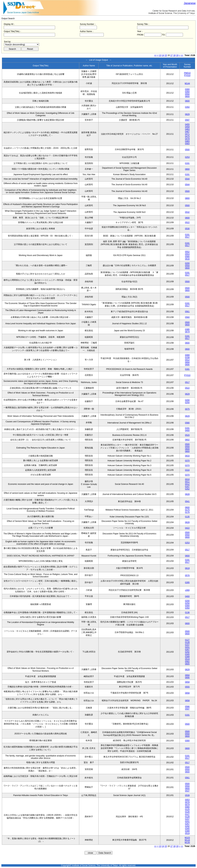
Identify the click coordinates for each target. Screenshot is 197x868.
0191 (187, 163)
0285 (187, 582)
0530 (187, 229)
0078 (187, 802)
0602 (187, 440)
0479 (187, 139)
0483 (187, 141)
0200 (187, 263)
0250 (187, 403)
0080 (187, 807)
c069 (187, 590)
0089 (187, 355)
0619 (187, 568)
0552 (187, 252)
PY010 (187, 75)
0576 (187, 575)
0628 (187, 494)
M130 (187, 842)
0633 (187, 456)
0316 (187, 470)
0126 (187, 812)
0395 (187, 329)
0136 (187, 612)
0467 (187, 132)
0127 (187, 640)
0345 (187, 654)
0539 (187, 795)
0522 (187, 222)
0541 (187, 501)
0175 (187, 510)
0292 (187, 652)
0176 (187, 512)
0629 (187, 114)
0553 (187, 254)
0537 (187, 791)
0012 (187, 484)
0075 (187, 409)
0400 (187, 430)
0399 (187, 657)
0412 (187, 360)
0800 (187, 169)
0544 (187, 179)
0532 (187, 212)
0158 (187, 357)
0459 (187, 127)
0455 (187, 124)
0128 (187, 642)
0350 (187, 92)
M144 (187, 83)
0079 (187, 805)
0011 (187, 482)
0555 (187, 687)
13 (160, 55)
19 (177, 55)
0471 (187, 134)
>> (182, 55)
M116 (187, 840)
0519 (187, 659)
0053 (187, 800)
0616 (187, 259)
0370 (187, 461)
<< (155, 55)
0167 (187, 487)
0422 (187, 528)
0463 (187, 129)
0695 (187, 365)
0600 (187, 96)
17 (171, 55)
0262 (187, 489)
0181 (187, 369)
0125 (187, 809)
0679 (187, 332)
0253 (187, 157)
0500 (187, 150)
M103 (187, 838)
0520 (187, 435)
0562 (187, 661)
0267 (187, 650)
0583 (187, 144)
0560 (187, 317)
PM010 (187, 73)
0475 (187, 136)
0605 (187, 664)
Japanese (190, 3)
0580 (187, 257)
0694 (187, 362)
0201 (187, 647)
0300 (187, 89)
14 (163, 55)
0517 (187, 237)
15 (166, 55)
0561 (187, 312)
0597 (187, 120)
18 (174, 55)
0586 (187, 707)
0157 (187, 645)
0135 (187, 517)
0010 (187, 479)
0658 (187, 682)
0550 (187, 94)
